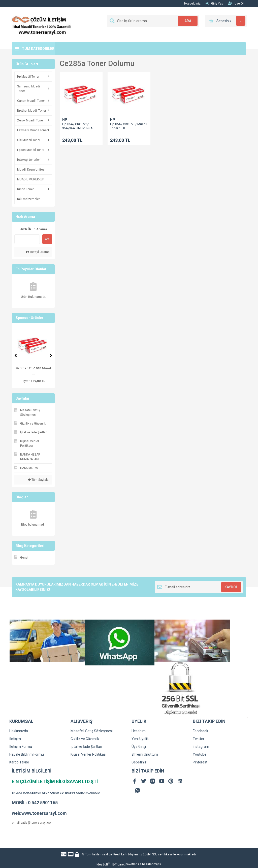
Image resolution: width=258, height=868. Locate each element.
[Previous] (16, 356)
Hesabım (139, 731)
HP (65, 120)
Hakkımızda (19, 731)
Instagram (201, 747)
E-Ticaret (119, 864)
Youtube (200, 754)
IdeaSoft (103, 864)
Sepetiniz (139, 762)
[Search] (153, 21)
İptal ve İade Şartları (86, 747)
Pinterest (200, 762)
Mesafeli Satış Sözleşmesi (92, 731)
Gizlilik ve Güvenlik (85, 739)
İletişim (15, 739)
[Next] (51, 356)
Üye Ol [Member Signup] (236, 3)
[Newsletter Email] (199, 587)
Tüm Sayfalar (39, 480)
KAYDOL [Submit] (231, 587)
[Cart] (226, 21)
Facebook (200, 731)
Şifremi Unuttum (145, 754)
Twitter (199, 739)
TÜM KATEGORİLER (38, 49)
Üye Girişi (139, 747)
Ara (47, 239)
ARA (188, 21)
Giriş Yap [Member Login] (214, 3)
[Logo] (41, 24)
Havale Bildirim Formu (27, 754)
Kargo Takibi (19, 762)
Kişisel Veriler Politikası (88, 754)
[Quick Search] (27, 239)
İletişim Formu (21, 747)
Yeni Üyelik (140, 739)
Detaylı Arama (38, 252)
